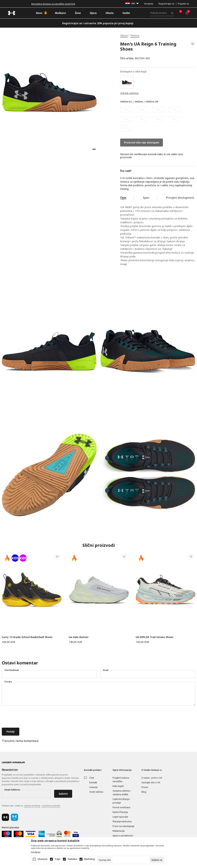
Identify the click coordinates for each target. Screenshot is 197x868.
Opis (123, 198)
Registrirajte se (166, 4)
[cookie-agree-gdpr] (157, 860)
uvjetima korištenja (32, 806)
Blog (144, 792)
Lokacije (93, 787)
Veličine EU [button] (126, 102)
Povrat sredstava (121, 807)
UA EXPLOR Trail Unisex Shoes (154, 637)
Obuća (124, 35)
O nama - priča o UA (152, 778)
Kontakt (93, 782)
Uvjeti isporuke (120, 817)
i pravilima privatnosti (51, 806)
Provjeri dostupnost (180, 198)
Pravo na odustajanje (123, 826)
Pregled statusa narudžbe (121, 780)
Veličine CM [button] (152, 102)
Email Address (12, 790)
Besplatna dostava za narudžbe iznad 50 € (53, 4)
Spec (146, 198)
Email (106, 670)
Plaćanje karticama (122, 821)
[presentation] (29, 717)
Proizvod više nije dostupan (142, 142)
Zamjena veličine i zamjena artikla (122, 793)
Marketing (89, 859)
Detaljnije (36, 852)
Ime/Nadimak (12, 670)
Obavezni (42, 859)
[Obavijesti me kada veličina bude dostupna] (126, 110)
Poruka (8, 682)
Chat (92, 778)
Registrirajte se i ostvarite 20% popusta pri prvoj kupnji (98, 23)
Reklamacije (119, 831)
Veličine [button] (139, 102)
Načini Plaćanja (120, 812)
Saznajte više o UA (151, 782)
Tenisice (135, 35)
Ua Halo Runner (79, 637)
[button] (193, 51)
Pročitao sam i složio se (31, 806)
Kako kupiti (118, 786)
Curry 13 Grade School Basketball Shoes (27, 637)
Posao (145, 787)
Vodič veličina (96, 792)
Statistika (72, 859)
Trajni (58, 859)
